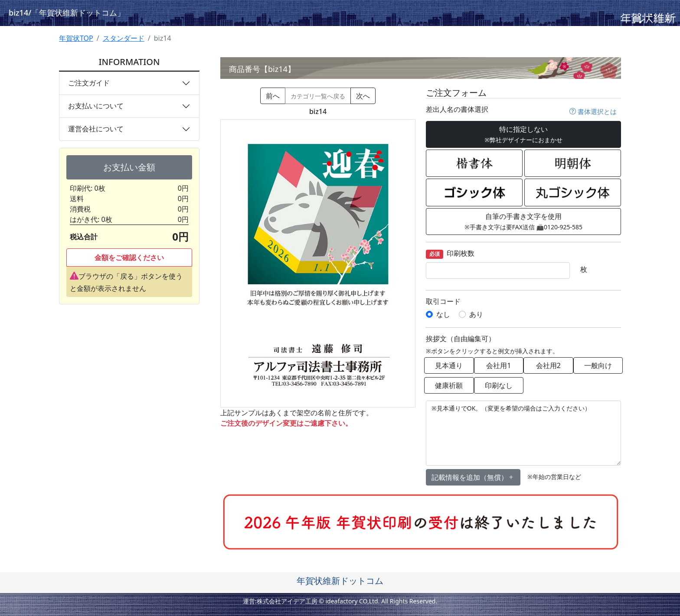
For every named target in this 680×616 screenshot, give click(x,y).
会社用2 (548, 365)
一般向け (598, 365)
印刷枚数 (450, 254)
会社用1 (499, 365)
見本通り (449, 365)
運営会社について (96, 129)
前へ (273, 96)
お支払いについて (96, 106)
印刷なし (499, 385)
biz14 (67, 13)
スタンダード (124, 38)
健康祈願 (449, 385)
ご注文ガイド (89, 83)
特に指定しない (523, 134)
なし (443, 314)
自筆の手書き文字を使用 (523, 221)
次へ (363, 96)
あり (476, 314)
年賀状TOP (76, 38)
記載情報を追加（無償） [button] (473, 477)
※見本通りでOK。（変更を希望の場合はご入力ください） (523, 433)
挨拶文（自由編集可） (461, 339)
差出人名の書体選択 (457, 109)
